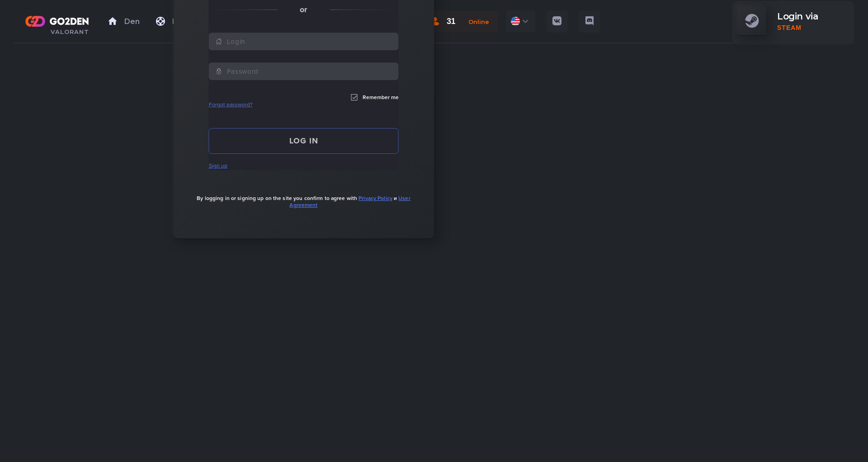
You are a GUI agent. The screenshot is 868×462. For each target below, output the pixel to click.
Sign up (218, 166)
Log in (304, 141)
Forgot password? (231, 105)
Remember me (375, 97)
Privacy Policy (375, 198)
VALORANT (70, 32)
